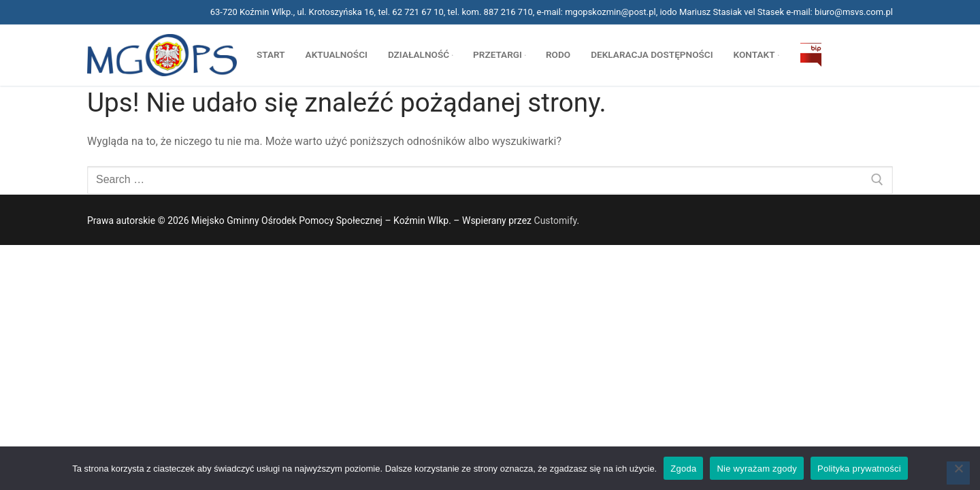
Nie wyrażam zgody (757, 469)
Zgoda (683, 469)
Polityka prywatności (859, 469)
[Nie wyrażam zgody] (958, 473)
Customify (556, 220)
